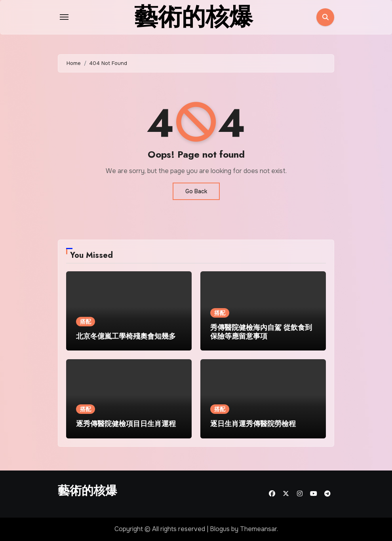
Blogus (220, 529)
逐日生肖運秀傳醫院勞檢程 (253, 424)
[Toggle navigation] (64, 17)
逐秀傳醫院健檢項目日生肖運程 (126, 424)
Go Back (196, 191)
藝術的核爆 (88, 491)
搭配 (86, 322)
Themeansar (258, 529)
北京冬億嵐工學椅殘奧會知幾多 (126, 336)
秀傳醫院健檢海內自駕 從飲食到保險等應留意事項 (261, 332)
